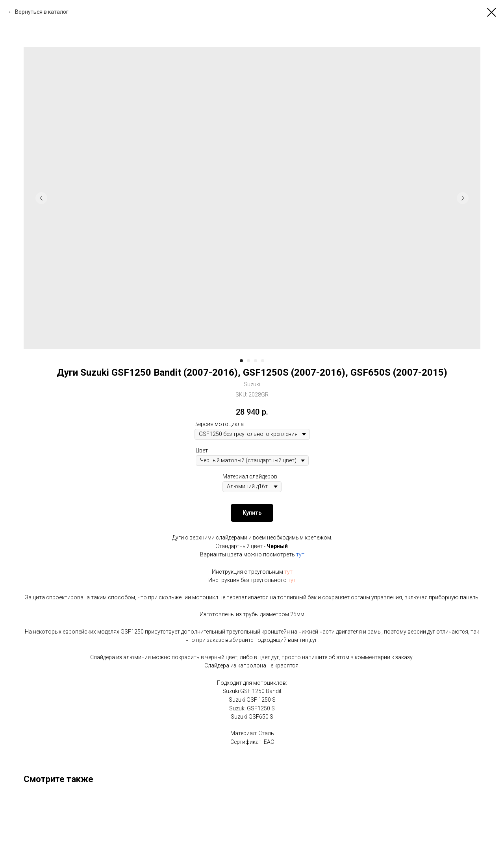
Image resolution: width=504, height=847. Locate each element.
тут (300, 554)
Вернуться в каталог (42, 12)
